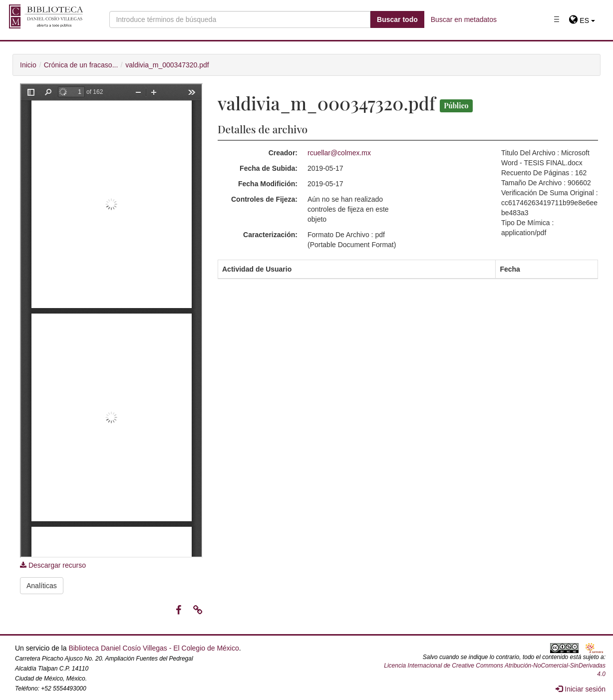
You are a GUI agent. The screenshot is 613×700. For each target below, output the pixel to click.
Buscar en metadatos (464, 19)
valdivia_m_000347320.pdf (167, 65)
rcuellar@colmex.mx (339, 153)
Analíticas (42, 586)
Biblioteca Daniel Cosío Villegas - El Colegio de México (153, 648)
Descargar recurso (53, 565)
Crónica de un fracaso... (81, 65)
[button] (582, 20)
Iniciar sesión (581, 689)
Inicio (28, 65)
